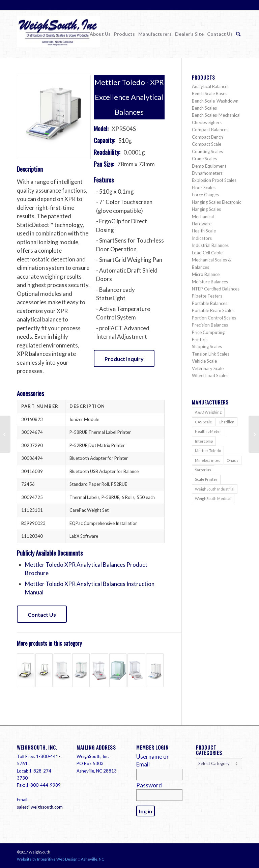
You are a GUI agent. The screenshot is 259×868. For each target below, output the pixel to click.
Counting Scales (207, 151)
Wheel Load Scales (210, 375)
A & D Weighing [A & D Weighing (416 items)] (208, 412)
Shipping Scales (207, 346)
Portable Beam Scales (213, 310)
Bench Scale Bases (210, 93)
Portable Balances (210, 303)
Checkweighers (207, 122)
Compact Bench (207, 137)
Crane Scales (204, 159)
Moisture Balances (210, 282)
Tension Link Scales (211, 354)
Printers (200, 339)
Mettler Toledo (120, 82)
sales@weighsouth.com (40, 807)
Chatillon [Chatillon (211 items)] (226, 422)
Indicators (202, 238)
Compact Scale (207, 144)
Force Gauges (205, 195)
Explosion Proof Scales (214, 180)
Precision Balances (210, 325)
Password (149, 785)
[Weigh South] (59, 40)
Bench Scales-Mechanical (216, 115)
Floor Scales (204, 188)
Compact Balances (210, 130)
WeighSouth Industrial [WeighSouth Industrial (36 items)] (215, 489)
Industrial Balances (210, 245)
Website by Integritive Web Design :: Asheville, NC (61, 859)
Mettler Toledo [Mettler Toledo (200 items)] (208, 451)
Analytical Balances (211, 86)
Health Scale (204, 231)
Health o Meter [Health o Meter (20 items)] (208, 431)
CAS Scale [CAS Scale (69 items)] (204, 422)
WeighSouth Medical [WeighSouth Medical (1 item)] (213, 498)
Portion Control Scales (214, 318)
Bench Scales (204, 108)
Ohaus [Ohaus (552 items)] (233, 460)
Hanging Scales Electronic (217, 202)
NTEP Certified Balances (216, 289)
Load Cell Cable (207, 253)
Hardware (202, 224)
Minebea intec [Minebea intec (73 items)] (208, 460)
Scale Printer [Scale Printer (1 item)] (206, 479)
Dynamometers (207, 173)
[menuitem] (100, 34)
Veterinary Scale (208, 368)
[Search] (238, 34)
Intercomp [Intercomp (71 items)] (204, 441)
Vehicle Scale (204, 361)
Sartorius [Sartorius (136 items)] (203, 470)
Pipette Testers (207, 296)
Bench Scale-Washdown (215, 101)
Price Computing (208, 332)
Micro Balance (206, 274)
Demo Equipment (209, 166)
